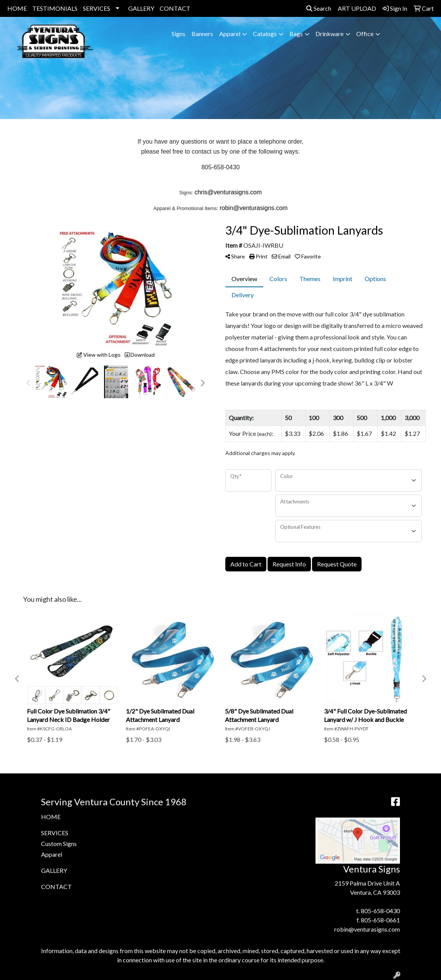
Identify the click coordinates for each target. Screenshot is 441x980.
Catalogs (265, 34)
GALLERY (141, 8)
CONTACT (175, 8)
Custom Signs (59, 843)
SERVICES (97, 8)
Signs (178, 34)
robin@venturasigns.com (367, 929)
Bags (296, 34)
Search (319, 8)
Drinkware (330, 34)
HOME (17, 8)
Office (365, 34)
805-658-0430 (380, 911)
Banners (202, 34)
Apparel (230, 34)
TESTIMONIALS (55, 8)
